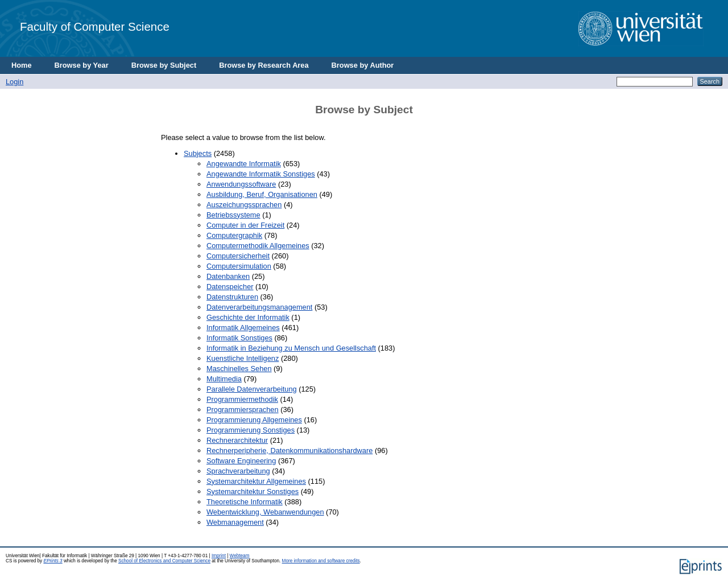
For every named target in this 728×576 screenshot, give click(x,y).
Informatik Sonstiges (239, 338)
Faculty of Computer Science (95, 26)
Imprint (219, 556)
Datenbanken (228, 276)
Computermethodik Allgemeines (258, 246)
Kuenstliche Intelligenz (243, 358)
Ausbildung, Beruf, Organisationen (262, 194)
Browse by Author (363, 65)
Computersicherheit (238, 256)
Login (15, 82)
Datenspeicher (230, 287)
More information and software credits (321, 561)
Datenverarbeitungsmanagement (259, 307)
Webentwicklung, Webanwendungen (265, 512)
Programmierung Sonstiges (251, 430)
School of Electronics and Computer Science (164, 561)
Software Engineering (241, 461)
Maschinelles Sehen (239, 369)
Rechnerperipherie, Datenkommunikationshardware (289, 450)
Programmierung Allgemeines (254, 420)
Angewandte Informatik (244, 164)
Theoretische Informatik (245, 502)
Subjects (198, 153)
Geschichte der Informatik (248, 317)
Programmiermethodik (242, 399)
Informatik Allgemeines (243, 328)
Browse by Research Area (264, 65)
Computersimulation (239, 266)
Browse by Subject (164, 65)
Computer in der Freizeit (245, 225)
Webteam (240, 556)
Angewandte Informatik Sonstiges (261, 174)
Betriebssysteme (233, 215)
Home (22, 65)
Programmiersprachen (243, 410)
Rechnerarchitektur (237, 440)
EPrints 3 (53, 561)
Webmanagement (235, 522)
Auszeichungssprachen (244, 205)
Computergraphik (234, 235)
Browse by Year (82, 65)
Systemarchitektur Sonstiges (253, 491)
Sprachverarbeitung (238, 471)
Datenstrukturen (232, 297)
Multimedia (224, 379)
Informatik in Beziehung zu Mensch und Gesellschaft (291, 348)
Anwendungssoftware (241, 184)
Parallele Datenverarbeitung (252, 389)
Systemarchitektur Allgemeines (256, 481)
